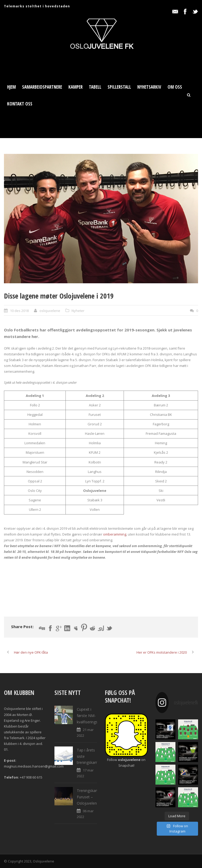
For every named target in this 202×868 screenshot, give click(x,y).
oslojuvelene (50, 311)
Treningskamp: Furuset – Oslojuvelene (89, 797)
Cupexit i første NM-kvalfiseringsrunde (92, 716)
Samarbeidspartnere (42, 87)
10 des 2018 (19, 311)
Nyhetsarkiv (149, 87)
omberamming (115, 534)
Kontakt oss (20, 104)
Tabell (95, 87)
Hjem (11, 87)
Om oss (175, 87)
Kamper (75, 87)
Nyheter (78, 311)
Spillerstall (119, 87)
